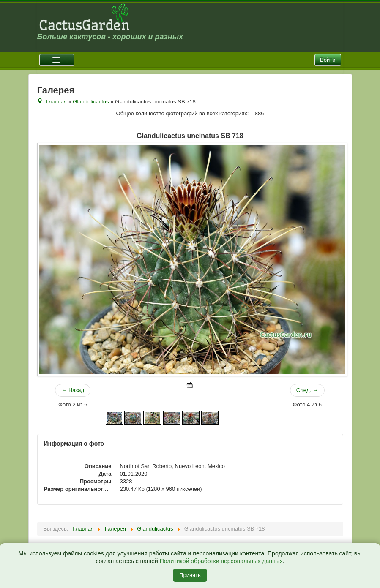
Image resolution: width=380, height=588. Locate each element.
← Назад (73, 390)
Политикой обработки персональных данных (221, 561)
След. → (307, 390)
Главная (56, 102)
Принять (190, 575)
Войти (328, 60)
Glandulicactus (91, 102)
